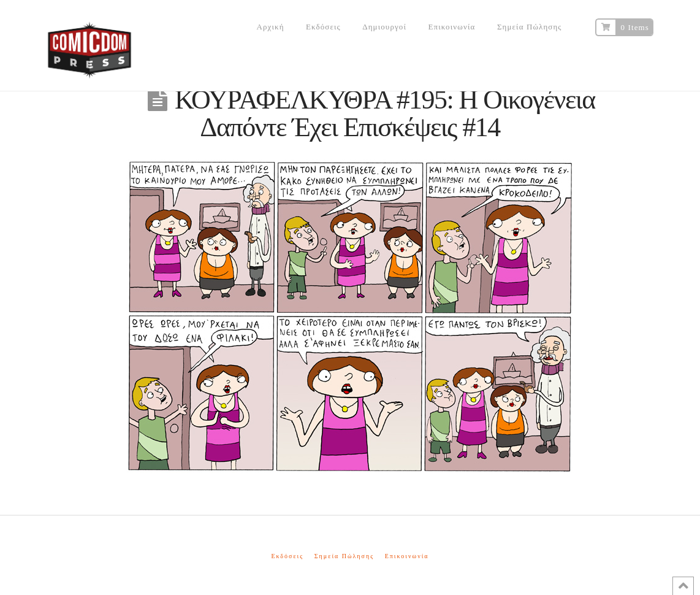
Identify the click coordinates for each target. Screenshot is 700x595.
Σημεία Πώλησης (344, 556)
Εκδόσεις (287, 556)
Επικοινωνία (407, 556)
